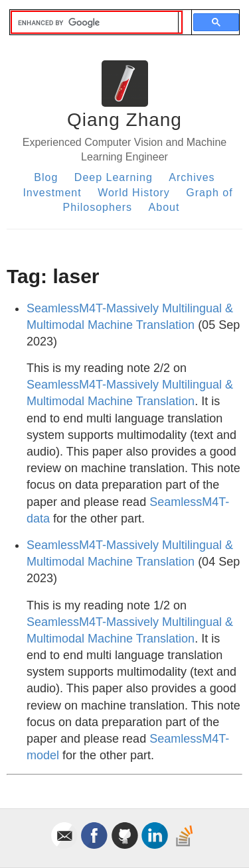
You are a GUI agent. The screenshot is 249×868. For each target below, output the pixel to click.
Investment (52, 193)
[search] (95, 23)
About (164, 207)
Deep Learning (114, 177)
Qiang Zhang (124, 120)
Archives (192, 177)
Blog (46, 177)
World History (134, 193)
